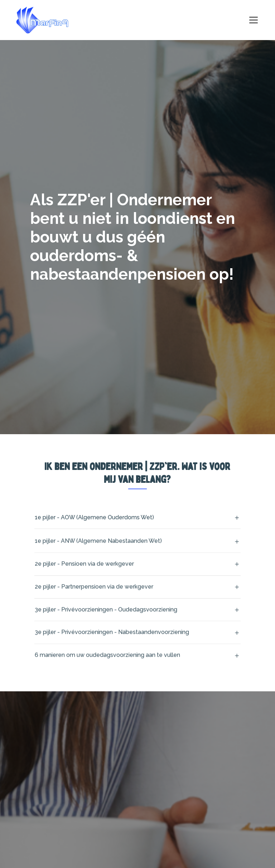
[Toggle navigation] (254, 20)
